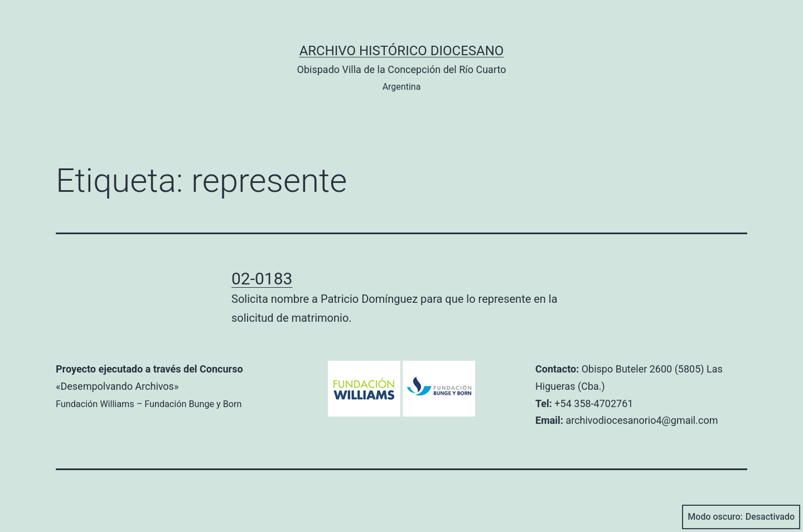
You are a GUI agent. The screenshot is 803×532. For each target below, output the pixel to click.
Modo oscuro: (741, 517)
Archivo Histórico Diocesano (402, 51)
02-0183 (262, 279)
